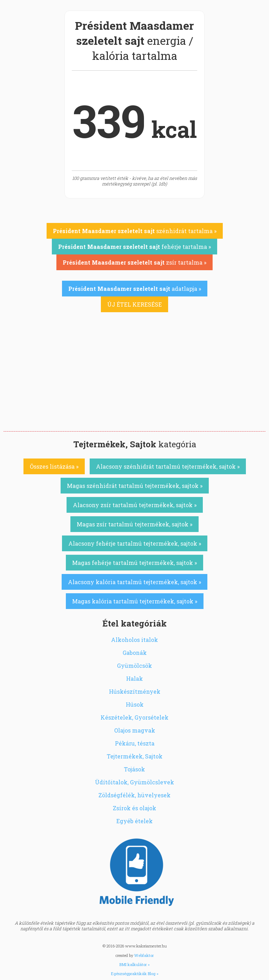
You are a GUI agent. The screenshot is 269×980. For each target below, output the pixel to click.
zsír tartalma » (134, 262)
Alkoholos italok (134, 640)
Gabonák (135, 653)
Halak (134, 678)
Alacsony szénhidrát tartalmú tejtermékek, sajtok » (168, 466)
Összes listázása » (54, 466)
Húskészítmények (135, 691)
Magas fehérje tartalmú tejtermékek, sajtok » (134, 563)
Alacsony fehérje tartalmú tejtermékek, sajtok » (135, 543)
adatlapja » (135, 289)
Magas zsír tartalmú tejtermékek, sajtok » (134, 524)
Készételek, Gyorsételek (134, 717)
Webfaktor (144, 955)
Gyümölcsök (134, 666)
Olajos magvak (135, 730)
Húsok (135, 704)
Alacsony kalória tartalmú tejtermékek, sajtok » (134, 582)
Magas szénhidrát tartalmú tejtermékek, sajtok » (135, 486)
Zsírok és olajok (134, 808)
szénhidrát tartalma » (135, 231)
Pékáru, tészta (135, 743)
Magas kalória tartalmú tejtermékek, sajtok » (135, 601)
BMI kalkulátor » (134, 964)
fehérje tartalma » (134, 247)
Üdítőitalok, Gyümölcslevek (134, 782)
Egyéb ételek (134, 821)
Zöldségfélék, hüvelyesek (134, 795)
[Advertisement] (134, 379)
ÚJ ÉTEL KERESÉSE (134, 304)
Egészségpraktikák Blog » (135, 974)
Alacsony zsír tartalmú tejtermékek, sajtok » (135, 505)
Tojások (134, 769)
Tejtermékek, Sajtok (135, 756)
